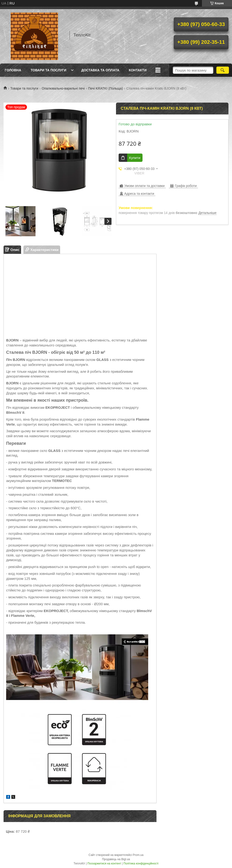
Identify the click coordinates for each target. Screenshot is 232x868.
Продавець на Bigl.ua (116, 859)
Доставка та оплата (100, 70)
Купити (135, 158)
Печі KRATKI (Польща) (105, 88)
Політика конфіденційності (141, 863)
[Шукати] (223, 70)
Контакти (138, 70)
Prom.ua (138, 855)
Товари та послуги (48, 70)
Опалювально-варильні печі (63, 88)
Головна (13, 70)
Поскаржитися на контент (104, 863)
